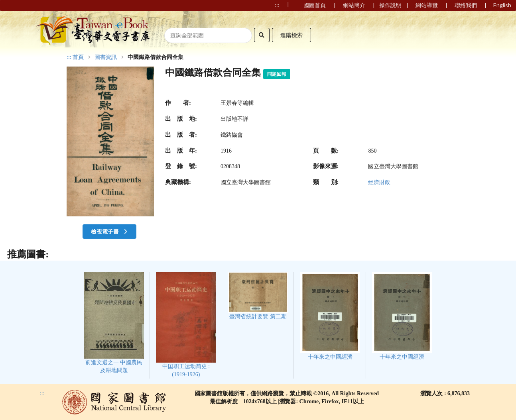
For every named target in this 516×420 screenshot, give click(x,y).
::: (69, 57)
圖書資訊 (106, 57)
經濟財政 (379, 182)
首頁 (78, 57)
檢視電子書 (110, 231)
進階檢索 (291, 35)
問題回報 (277, 74)
